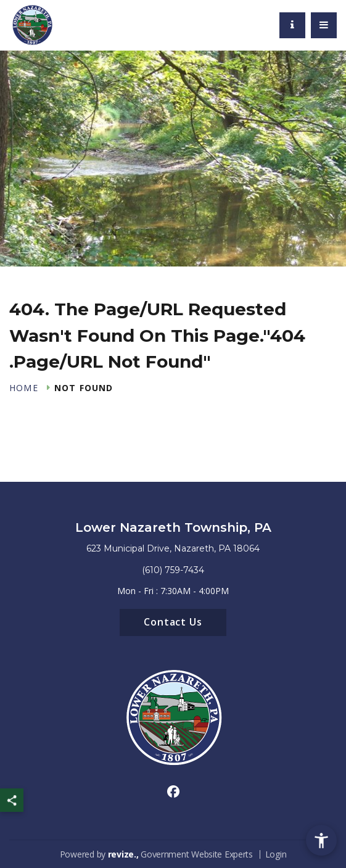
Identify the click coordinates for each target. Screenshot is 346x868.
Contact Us (173, 622)
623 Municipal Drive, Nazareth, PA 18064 (173, 548)
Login (276, 854)
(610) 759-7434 (173, 570)
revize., (123, 854)
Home (24, 388)
